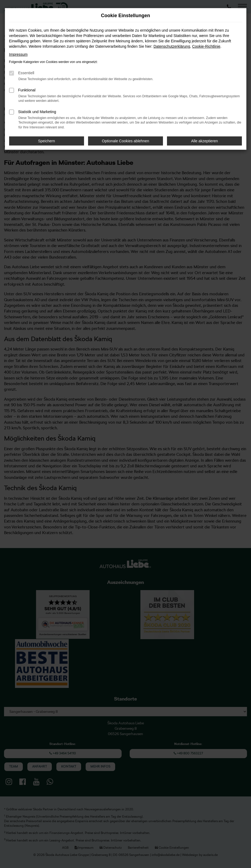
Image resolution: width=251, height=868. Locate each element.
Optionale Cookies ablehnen (126, 141)
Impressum (18, 54)
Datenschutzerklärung (172, 46)
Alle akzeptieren (205, 141)
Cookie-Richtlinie (206, 46)
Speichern (47, 141)
